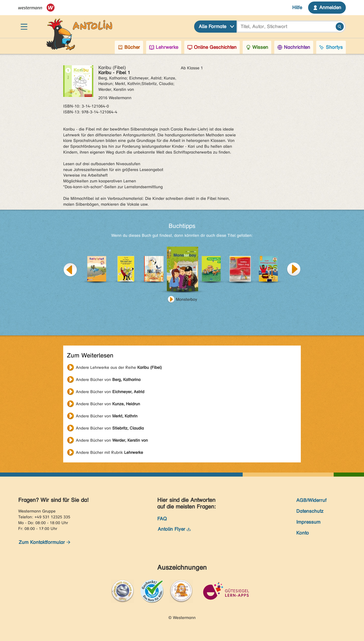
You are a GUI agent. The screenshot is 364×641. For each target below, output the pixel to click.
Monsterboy (187, 299)
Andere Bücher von (108, 380)
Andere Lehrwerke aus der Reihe (119, 367)
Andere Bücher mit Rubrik (109, 452)
